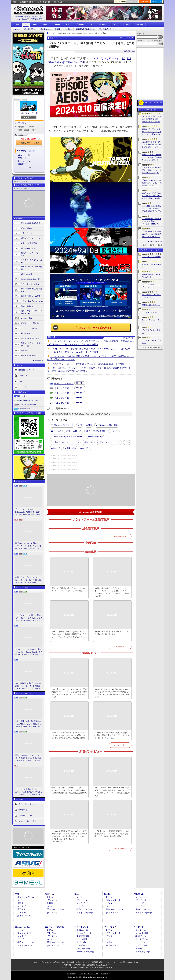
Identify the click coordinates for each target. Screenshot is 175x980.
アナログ (126, 24)
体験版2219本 (36, 19)
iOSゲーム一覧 (83, 948)
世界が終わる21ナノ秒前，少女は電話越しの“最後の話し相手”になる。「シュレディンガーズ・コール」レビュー (112, 735)
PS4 (82, 62)
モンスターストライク (151, 312)
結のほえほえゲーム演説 (31, 296)
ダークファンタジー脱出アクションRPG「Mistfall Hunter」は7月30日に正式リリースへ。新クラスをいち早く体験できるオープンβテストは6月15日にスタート (152, 157)
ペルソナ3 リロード (29, 113)
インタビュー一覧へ (120, 849)
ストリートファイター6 (151, 257)
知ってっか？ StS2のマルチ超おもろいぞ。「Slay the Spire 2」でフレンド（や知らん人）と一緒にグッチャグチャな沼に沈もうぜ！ (29, 652)
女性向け (80, 24)
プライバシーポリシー (27, 804)
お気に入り (132, 2)
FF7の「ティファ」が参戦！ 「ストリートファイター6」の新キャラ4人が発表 (152, 132)
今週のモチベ (26, 233)
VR (91, 24)
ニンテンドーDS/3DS (55, 927)
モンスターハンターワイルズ (152, 342)
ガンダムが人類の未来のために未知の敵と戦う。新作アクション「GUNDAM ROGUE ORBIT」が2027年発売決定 (152, 119)
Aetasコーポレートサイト (28, 821)
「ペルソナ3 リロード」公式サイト (93, 328)
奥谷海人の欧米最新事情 (31, 223)
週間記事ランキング (26, 370)
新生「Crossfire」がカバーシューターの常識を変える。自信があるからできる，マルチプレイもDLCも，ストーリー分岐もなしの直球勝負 (28, 758)
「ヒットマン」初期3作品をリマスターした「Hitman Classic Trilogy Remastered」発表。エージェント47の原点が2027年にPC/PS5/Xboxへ (152, 170)
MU (71, 448)
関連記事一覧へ (129, 338)
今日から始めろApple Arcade (32, 301)
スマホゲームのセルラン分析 (32, 261)
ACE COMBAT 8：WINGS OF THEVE (152, 296)
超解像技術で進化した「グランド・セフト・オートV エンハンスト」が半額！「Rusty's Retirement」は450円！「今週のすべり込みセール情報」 (112, 592)
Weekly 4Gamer (27, 228)
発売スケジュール (55, 909)
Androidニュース (84, 933)
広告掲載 (105, 973)
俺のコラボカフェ (28, 306)
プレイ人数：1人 (74, 431)
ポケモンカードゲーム (151, 305)
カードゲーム (142, 939)
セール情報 (82, 939)
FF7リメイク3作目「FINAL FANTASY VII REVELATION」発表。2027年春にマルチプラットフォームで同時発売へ (152, 196)
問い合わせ (58, 2)
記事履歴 (144, 2)
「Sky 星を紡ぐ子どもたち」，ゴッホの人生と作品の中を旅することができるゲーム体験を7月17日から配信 (152, 209)
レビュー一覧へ (120, 745)
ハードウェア (103, 24)
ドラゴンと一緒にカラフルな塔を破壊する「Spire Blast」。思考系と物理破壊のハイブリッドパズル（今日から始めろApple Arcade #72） (69, 636)
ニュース (22, 155)
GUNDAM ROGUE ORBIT (152, 265)
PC (26, 25)
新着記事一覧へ (120, 536)
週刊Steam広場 (27, 274)
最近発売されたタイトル (85, 29)
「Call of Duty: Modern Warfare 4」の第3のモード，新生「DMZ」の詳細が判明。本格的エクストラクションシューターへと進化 (152, 221)
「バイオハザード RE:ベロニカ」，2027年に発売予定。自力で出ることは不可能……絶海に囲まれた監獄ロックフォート (152, 234)
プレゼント (23, 375)
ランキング (157, 2)
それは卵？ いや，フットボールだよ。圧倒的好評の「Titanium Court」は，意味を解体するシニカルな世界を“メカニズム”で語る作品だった (69, 693)
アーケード (139, 927)
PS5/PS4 (46, 24)
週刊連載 (22, 909)
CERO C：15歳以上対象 (108, 425)
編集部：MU (129, 51)
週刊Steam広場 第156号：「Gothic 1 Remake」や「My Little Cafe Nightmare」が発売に (69, 590)
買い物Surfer (26, 333)
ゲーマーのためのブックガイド (32, 290)
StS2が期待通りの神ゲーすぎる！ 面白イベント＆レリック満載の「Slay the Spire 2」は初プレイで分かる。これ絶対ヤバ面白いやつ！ (29, 686)
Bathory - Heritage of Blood (152, 321)
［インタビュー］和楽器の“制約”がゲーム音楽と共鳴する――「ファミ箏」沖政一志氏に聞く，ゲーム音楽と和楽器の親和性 (112, 834)
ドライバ (22, 387)
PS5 (129, 58)
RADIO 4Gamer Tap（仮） (31, 279)
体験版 (58, 29)
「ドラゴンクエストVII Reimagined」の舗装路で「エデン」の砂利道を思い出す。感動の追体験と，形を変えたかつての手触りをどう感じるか (28, 512)
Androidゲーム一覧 (85, 952)
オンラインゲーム (26, 897)
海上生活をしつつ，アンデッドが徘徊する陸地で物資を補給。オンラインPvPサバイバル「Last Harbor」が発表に (152, 145)
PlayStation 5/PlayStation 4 (28, 404)
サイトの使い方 (44, 2)
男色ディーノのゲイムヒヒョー (32, 254)
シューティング (143, 942)
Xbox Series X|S (57, 62)
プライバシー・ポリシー (88, 973)
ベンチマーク (112, 945)
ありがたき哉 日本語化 (30, 338)
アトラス (22, 123)
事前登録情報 (83, 936)
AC (115, 24)
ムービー (68, 29)
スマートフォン (82, 927)
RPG (90, 425)
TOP (17, 24)
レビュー (16, 29)
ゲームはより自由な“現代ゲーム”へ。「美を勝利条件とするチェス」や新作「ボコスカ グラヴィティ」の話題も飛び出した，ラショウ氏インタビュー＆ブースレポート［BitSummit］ (29, 792)
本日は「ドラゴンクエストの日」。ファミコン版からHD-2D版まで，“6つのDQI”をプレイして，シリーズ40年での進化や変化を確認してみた (29, 580)
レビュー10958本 (22, 19)
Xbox (35, 24)
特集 (20, 158)
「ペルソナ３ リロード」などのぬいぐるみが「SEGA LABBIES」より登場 (87, 364)
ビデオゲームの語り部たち (32, 323)
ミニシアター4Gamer (29, 328)
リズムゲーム (142, 945)
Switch (57, 24)
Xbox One (73, 62)
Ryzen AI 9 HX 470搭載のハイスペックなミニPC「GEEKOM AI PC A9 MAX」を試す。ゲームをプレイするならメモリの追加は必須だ (69, 735)
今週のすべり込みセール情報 (32, 268)
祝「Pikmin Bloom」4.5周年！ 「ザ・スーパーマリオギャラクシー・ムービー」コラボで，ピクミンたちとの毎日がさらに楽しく (28, 546)
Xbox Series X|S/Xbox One (28, 400)
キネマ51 (25, 350)
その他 (139, 948)
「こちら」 (102, 965)
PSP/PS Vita (139, 894)
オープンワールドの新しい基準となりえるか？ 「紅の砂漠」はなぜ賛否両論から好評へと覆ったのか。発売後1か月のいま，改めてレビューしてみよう (29, 618)
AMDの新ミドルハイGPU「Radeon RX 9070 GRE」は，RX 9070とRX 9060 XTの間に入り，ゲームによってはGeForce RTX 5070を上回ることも (112, 693)
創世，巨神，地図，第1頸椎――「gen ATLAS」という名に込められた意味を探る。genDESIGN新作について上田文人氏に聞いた (29, 724)
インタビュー (46, 29)
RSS (15, 2)
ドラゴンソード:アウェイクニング (151, 286)
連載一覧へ (39, 361)
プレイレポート (30, 29)
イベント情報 (142, 933)
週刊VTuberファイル (29, 248)
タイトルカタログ (55, 913)
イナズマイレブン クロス (151, 331)
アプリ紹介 (82, 942)
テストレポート (113, 933)
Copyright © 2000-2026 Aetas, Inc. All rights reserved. (87, 977)
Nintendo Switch (24, 409)
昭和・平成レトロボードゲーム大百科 (32, 312)
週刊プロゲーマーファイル (32, 238)
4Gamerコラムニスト (29, 318)
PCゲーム (22, 396)
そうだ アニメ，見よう (30, 284)
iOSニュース (82, 930)
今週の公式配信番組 (29, 243)
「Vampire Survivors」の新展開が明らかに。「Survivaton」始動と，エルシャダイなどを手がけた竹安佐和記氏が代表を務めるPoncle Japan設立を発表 (152, 183)
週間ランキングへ (156, 241)
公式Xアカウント (27, 2)
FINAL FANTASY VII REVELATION (152, 276)
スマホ (68, 24)
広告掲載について (26, 815)
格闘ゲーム (141, 936)
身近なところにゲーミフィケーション (32, 344)
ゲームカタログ (105, 29)
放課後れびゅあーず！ (30, 355)
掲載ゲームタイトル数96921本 (28, 17)
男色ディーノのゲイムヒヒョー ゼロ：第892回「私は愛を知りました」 (112, 633)
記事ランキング (25, 916)
